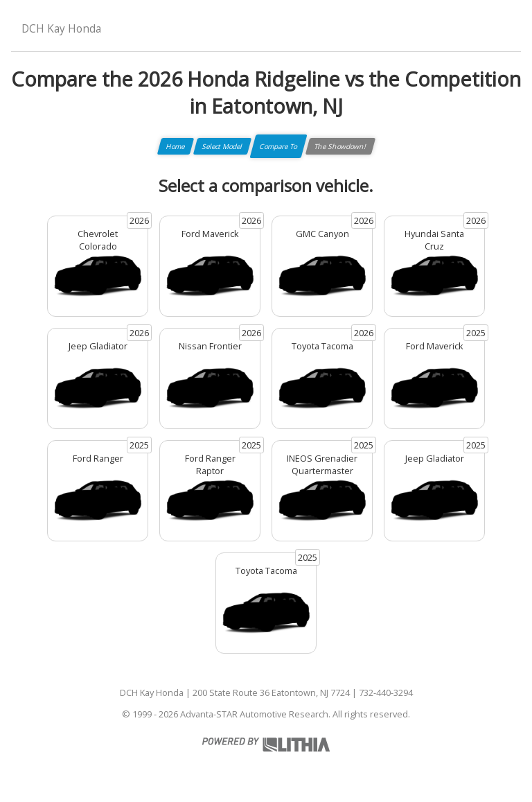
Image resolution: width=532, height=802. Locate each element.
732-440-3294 (386, 692)
